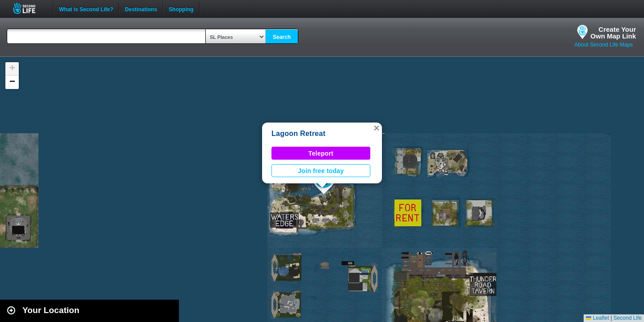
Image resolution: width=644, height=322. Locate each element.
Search (282, 37)
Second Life (29, 8)
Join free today (321, 171)
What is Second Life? (86, 8)
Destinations (141, 8)
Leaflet (597, 318)
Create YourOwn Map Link (613, 33)
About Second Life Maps (604, 45)
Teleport (321, 153)
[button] (377, 128)
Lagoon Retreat (299, 133)
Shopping (181, 8)
